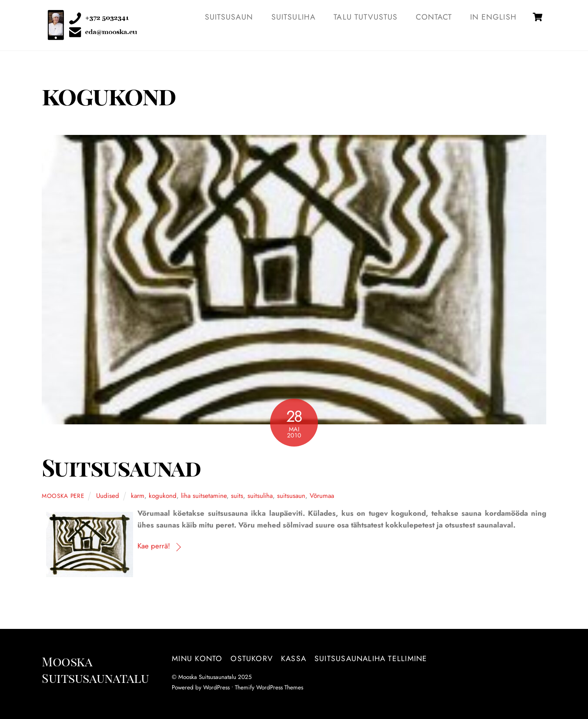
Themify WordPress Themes (269, 687)
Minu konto (197, 659)
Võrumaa (322, 496)
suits (237, 496)
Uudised (108, 496)
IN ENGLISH (493, 17)
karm (138, 496)
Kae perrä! (154, 546)
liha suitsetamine (204, 496)
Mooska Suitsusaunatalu (207, 677)
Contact (434, 17)
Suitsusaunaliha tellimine (371, 659)
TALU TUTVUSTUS (366, 17)
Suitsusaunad (121, 467)
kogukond (163, 496)
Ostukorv (252, 659)
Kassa (294, 659)
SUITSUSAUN (229, 17)
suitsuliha (260, 496)
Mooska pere (63, 496)
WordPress (216, 687)
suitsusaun (291, 496)
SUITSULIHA (294, 17)
